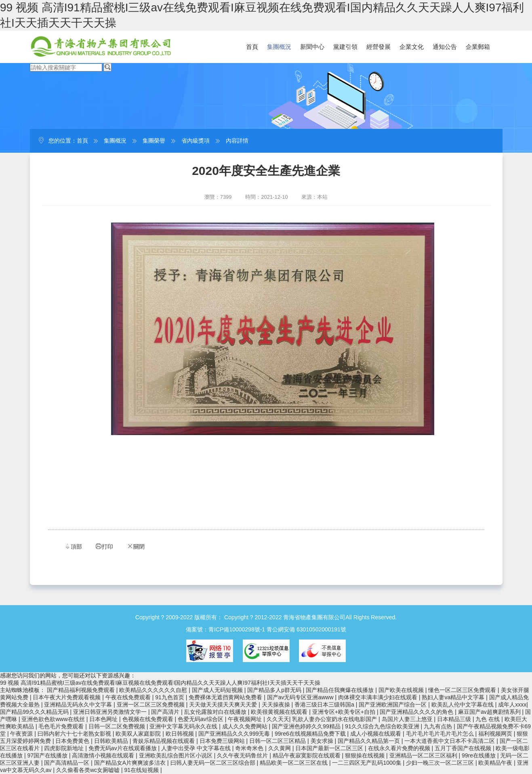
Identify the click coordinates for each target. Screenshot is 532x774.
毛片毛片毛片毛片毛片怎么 (441, 734)
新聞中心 (312, 47)
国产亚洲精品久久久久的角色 (417, 712)
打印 (104, 546)
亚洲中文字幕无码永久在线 (184, 726)
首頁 (252, 47)
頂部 (73, 546)
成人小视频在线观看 (376, 734)
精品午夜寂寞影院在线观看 (307, 755)
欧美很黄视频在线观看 (280, 712)
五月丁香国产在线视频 (464, 748)
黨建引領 (345, 47)
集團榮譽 (154, 141)
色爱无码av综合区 (201, 719)
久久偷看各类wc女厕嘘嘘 (89, 770)
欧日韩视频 (181, 734)
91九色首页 (170, 697)
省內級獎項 (196, 141)
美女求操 (323, 741)
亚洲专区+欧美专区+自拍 (345, 712)
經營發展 (378, 47)
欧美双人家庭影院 (139, 734)
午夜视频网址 (246, 719)
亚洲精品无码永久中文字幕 (79, 705)
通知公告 (445, 47)
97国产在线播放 (48, 755)
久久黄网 (280, 748)
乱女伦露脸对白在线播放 (216, 712)
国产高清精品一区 (67, 763)
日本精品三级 (455, 719)
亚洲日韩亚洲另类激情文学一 (111, 712)
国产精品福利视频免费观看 (82, 690)
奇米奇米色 (250, 748)
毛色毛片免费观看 (62, 726)
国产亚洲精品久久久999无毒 (235, 734)
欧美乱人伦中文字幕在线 (463, 705)
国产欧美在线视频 (402, 690)
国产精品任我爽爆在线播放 (341, 690)
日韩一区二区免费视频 (118, 726)
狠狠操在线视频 (366, 755)
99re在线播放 (479, 755)
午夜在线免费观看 (129, 697)
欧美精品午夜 (496, 763)
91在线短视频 (142, 770)
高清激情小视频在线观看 (104, 755)
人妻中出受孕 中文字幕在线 (197, 748)
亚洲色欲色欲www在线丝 (54, 719)
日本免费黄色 (73, 741)
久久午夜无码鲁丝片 (243, 755)
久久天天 (278, 719)
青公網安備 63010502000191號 (306, 629)
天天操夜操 (277, 705)
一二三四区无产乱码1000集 (367, 763)
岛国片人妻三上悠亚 (408, 719)
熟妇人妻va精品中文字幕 (454, 697)
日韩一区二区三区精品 (278, 741)
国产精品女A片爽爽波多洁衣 (131, 763)
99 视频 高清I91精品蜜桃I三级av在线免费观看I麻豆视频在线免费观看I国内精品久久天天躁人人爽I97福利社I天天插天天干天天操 (160, 683)
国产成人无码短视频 (218, 690)
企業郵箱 (478, 47)
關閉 (136, 546)
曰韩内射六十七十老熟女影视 (75, 734)
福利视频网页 (496, 734)
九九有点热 (439, 726)
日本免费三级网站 (223, 741)
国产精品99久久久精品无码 (35, 712)
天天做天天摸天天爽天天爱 (224, 705)
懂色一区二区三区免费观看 (463, 690)
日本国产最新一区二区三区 (330, 748)
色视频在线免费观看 (149, 719)
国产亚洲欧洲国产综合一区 (393, 705)
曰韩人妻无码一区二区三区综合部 (214, 763)
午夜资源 (22, 734)
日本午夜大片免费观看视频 (67, 697)
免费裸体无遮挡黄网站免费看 (226, 697)
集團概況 (279, 47)
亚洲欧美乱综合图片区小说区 (177, 755)
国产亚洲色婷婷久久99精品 (307, 726)
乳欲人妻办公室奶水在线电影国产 (335, 719)
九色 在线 (488, 719)
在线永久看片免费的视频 (400, 748)
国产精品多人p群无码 (275, 690)
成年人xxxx (512, 705)
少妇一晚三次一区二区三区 (441, 763)
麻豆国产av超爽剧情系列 (490, 712)
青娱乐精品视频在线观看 (164, 741)
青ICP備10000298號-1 (237, 629)
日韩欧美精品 (112, 741)
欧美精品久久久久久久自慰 (154, 690)
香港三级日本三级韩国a (325, 705)
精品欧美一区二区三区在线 (294, 763)
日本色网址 (104, 719)
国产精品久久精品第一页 (370, 741)
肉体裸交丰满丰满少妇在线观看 (378, 697)
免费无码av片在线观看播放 (123, 748)
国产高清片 (166, 712)
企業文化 (412, 47)
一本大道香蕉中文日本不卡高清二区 (450, 741)
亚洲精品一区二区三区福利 (424, 755)
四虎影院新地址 (65, 748)
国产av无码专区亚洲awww (301, 697)
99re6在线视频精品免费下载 (311, 734)
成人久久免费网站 (246, 726)
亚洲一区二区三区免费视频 (151, 705)
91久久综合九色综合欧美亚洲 (383, 726)
